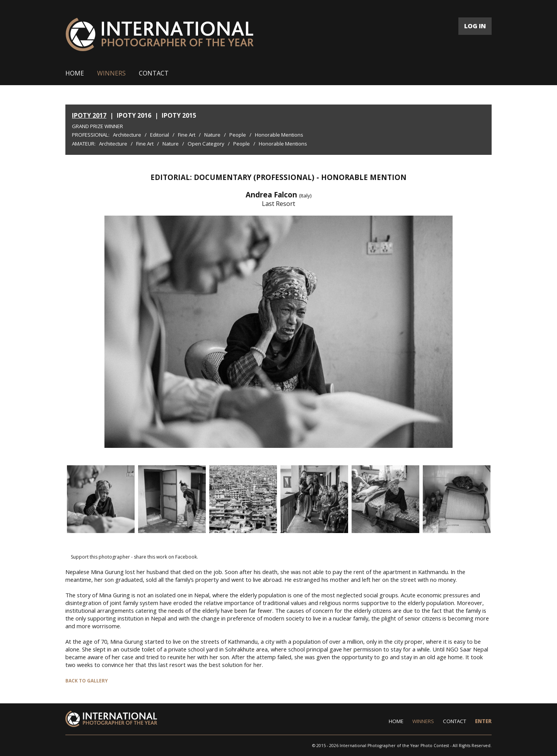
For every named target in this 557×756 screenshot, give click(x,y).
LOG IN (475, 26)
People (238, 135)
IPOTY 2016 (134, 115)
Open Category (206, 144)
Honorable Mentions (279, 135)
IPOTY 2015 (179, 115)
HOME (75, 73)
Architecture (127, 135)
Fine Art (187, 135)
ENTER (483, 721)
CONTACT (154, 73)
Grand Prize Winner (97, 126)
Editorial (160, 135)
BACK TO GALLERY (87, 681)
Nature (212, 135)
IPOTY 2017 (89, 115)
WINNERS (111, 73)
